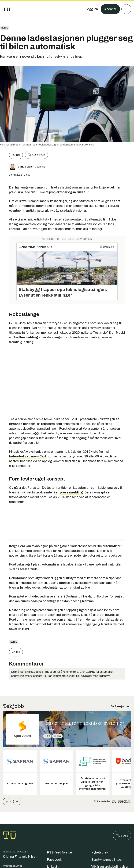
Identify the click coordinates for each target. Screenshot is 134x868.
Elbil (5, 28)
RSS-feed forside (59, 852)
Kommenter (36, 155)
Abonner (110, 9)
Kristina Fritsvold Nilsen (20, 857)
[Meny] (126, 9)
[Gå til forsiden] (7, 9)
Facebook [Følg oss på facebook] (54, 860)
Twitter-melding (26, 337)
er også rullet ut (77, 192)
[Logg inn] (92, 9)
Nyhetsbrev (100, 852)
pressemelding (71, 492)
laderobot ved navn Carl (27, 456)
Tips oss (122, 835)
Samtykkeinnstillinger (107, 860)
